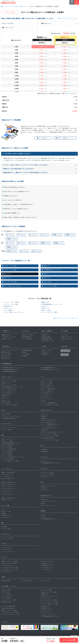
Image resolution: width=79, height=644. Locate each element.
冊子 (42, 446)
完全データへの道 (66, 339)
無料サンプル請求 (46, 350)
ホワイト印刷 (5, 592)
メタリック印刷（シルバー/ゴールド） (12, 286)
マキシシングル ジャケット (48, 501)
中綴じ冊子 (44, 449)
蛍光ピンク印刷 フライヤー (9, 389)
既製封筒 (4, 527)
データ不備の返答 (26, 339)
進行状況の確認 (26, 337)
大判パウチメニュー (46, 477)
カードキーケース (6, 550)
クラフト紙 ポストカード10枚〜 (50, 436)
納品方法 (50, 331)
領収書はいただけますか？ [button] (10, 196)
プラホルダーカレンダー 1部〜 (10, 569)
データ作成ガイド (43, 138)
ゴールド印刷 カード (47, 393)
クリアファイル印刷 (7, 538)
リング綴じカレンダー (7, 565)
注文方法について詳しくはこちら (68, 18)
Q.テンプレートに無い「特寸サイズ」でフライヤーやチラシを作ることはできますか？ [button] (39, 165)
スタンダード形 (9, 484)
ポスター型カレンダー (7, 571)
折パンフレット (45, 461)
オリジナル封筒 (6, 529)
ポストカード (45, 414)
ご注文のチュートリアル (8, 337)
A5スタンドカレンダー (47, 561)
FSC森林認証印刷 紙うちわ (9, 372)
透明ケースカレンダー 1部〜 (9, 563)
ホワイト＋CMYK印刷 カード (49, 389)
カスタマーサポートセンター (9, 350)
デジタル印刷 (9, 586)
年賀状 (43, 515)
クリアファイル (5, 534)
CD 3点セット (45, 499)
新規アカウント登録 (27, 335)
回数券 (3, 513)
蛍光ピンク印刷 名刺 (7, 445)
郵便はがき (44, 418)
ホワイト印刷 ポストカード (48, 422)
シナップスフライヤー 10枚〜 (9, 405)
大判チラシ (45, 274)
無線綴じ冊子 (45, 451)
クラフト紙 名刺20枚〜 (8, 459)
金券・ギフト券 (6, 511)
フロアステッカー (6, 492)
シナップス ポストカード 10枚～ (50, 440)
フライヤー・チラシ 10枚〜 (9, 270)
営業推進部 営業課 (26, 350)
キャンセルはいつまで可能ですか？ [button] (13, 200)
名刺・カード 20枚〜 (7, 441)
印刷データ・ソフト (66, 337)
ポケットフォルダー (7, 548)
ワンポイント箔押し (27, 581)
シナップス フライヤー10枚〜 (50, 286)
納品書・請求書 (45, 337)
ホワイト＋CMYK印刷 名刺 (9, 449)
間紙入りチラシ (46, 266)
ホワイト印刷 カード (47, 387)
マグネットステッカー (7, 494)
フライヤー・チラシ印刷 (11, 6)
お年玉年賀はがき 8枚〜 (47, 438)
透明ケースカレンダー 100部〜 (10, 561)
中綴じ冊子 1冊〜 (6, 602)
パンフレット (44, 457)
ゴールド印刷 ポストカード (48, 428)
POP (42, 482)
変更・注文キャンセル (47, 341)
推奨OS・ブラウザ (7, 339)
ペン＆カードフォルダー (8, 552)
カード (42, 377)
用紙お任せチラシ (24, 6)
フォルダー (4, 544)
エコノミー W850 (6, 430)
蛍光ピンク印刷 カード (47, 385)
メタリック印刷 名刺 (7, 451)
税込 (66, 33)
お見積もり (67, 93)
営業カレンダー (45, 352)
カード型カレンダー (46, 567)
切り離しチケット (6, 515)
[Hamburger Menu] (77, 2)
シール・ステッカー (6, 469)
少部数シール (45, 606)
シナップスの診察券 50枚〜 (48, 403)
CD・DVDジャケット (46, 496)
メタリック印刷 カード (47, 391)
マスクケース (45, 490)
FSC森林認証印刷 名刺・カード (10, 370)
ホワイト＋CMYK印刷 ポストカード (51, 424)
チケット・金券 (5, 505)
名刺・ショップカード (7, 439)
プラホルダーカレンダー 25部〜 (10, 567)
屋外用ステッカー (6, 500)
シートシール (8, 490)
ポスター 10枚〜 (6, 414)
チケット (4, 509)
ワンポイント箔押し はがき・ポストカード (52, 432)
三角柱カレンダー (46, 563)
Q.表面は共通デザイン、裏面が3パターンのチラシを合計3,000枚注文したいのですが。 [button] (39, 173)
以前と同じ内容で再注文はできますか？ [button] (14, 187)
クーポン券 (5, 517)
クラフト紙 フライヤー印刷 (9, 282)
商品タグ (43, 401)
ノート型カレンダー (46, 569)
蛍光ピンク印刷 (46, 282)
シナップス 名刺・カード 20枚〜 (10, 461)
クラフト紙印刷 (8, 310)
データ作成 (64, 331)
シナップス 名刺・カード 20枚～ (50, 604)
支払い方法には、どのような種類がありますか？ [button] (16, 192)
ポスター (3, 410)
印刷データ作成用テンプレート (65, 138)
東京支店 (24, 352)
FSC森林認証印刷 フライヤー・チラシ (52, 270)
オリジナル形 (10, 488)
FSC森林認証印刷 (6, 364)
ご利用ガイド (5, 331)
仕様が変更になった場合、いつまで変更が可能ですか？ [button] (18, 204)
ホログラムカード (46, 397)
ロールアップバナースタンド (9, 428)
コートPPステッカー (7, 475)
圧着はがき (44, 430)
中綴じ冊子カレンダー (47, 565)
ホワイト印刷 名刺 (6, 447)
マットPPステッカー (7, 477)
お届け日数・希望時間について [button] (11, 213)
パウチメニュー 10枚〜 (47, 473)
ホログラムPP (45, 581)
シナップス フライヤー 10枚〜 (49, 312)
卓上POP (44, 488)
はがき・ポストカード (46, 410)
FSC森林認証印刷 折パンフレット (51, 370)
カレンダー (4, 557)
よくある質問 (25, 354)
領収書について (45, 335)
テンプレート (65, 335)
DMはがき (44, 416)
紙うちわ (43, 517)
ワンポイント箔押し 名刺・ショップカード (13, 457)
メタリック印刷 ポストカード (49, 426)
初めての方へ (6, 335)
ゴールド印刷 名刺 (6, 453)
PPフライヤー (6, 278)
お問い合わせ (5, 346)
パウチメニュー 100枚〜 (48, 475)
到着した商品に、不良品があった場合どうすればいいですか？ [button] (20, 217)
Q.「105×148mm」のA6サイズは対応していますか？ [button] (39, 154)
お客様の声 (44, 354)
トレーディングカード (47, 399)
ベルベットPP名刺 (6, 455)
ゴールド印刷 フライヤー (8, 393)
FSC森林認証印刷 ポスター (49, 368)
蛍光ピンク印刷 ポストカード (49, 420)
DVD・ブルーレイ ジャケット (49, 505)
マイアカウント (26, 331)
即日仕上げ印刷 (6, 581)
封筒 (2, 523)
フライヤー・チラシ (6, 377)
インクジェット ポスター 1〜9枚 (10, 416)
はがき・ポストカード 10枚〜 (49, 434)
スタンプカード (45, 395)
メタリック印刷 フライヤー (9, 391)
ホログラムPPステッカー (8, 479)
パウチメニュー (45, 469)
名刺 (2, 435)
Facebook (65, 355)
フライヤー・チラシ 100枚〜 (10, 266)
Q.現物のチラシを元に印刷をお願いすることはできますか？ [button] (39, 169)
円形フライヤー (46, 278)
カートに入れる (69, 640)
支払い (43, 331)
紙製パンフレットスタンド (48, 486)
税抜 (73, 33)
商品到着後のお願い (47, 339)
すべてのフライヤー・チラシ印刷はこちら (66, 318)
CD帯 (43, 503)
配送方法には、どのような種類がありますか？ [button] (16, 209)
